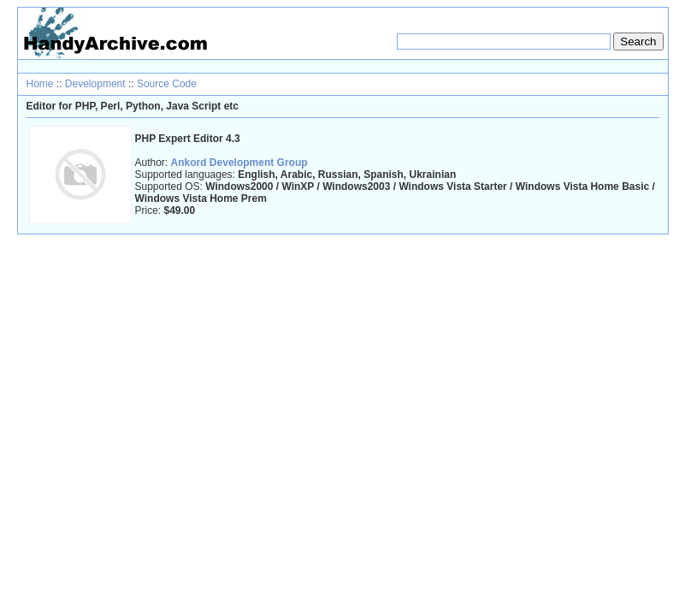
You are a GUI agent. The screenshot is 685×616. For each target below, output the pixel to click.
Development (95, 84)
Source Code (167, 84)
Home (40, 84)
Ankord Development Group (239, 163)
